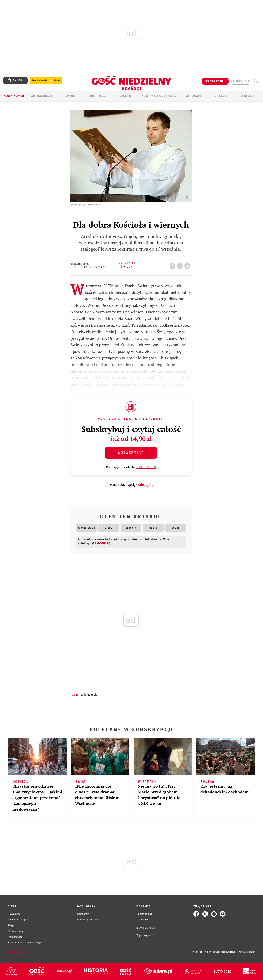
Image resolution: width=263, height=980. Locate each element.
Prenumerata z (46, 81)
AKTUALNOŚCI (42, 96)
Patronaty (193, 96)
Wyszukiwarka (256, 81)
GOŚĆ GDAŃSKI (89, 695)
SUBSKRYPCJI (146, 467)
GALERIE (126, 96)
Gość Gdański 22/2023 (89, 267)
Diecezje (221, 96)
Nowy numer (14, 96)
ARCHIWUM (98, 96)
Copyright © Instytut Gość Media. (211, 952)
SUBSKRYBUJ (215, 81)
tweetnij (181, 265)
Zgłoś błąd (17, 952)
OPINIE (70, 96)
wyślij (188, 265)
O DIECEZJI (249, 96)
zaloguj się (240, 81)
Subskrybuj (131, 453)
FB (173, 265)
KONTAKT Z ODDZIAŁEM (159, 96)
